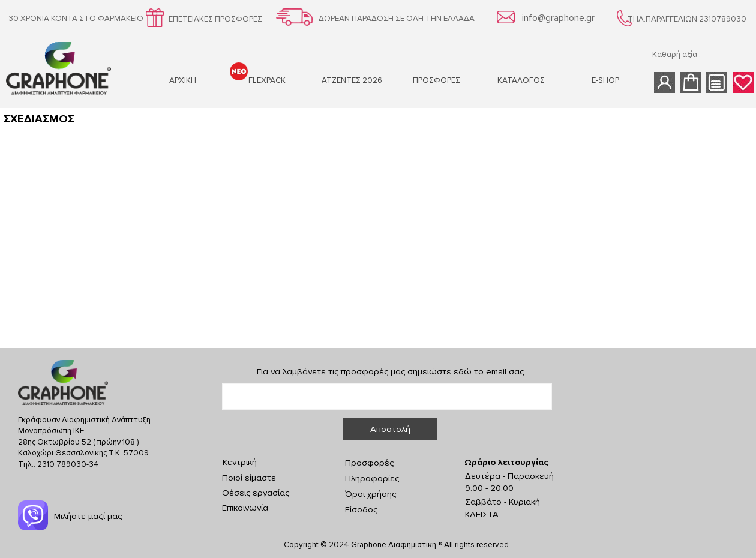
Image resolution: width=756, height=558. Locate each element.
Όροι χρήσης (370, 494)
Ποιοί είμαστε (249, 478)
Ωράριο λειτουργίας (506, 462)
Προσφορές (369, 463)
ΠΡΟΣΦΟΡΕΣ (436, 80)
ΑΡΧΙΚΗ (183, 80)
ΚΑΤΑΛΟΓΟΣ (521, 80)
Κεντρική (240, 462)
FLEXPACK (267, 80)
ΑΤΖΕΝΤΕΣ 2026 (352, 80)
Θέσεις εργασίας (256, 493)
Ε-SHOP (605, 80)
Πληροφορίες (372, 478)
